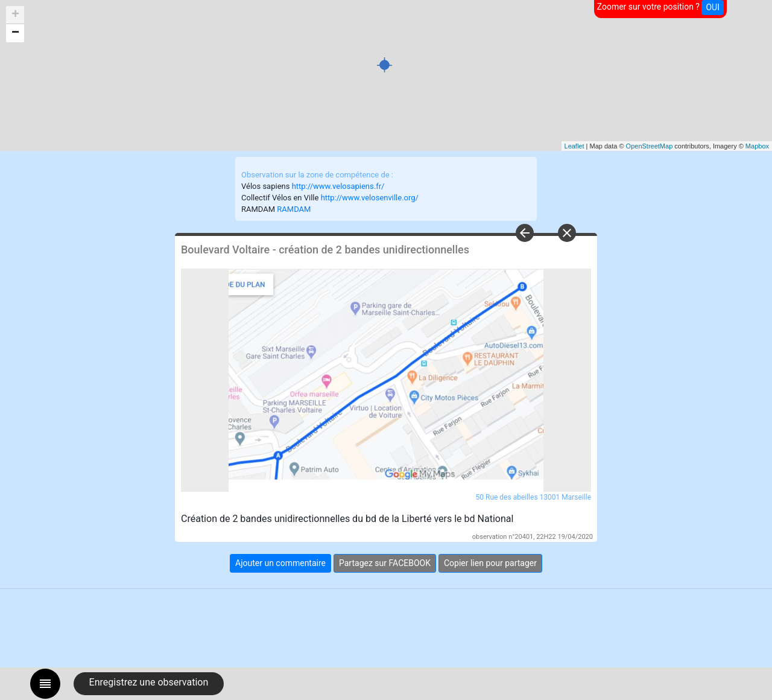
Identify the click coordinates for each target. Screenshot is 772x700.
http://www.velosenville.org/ (370, 198)
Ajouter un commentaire (280, 563)
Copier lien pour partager (490, 563)
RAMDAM (294, 209)
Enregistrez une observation (149, 682)
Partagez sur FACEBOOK (385, 563)
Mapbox (757, 146)
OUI (713, 7)
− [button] (15, 33)
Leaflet (574, 146)
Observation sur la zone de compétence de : (317, 175)
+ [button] (15, 15)
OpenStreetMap (650, 146)
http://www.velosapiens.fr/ (338, 186)
